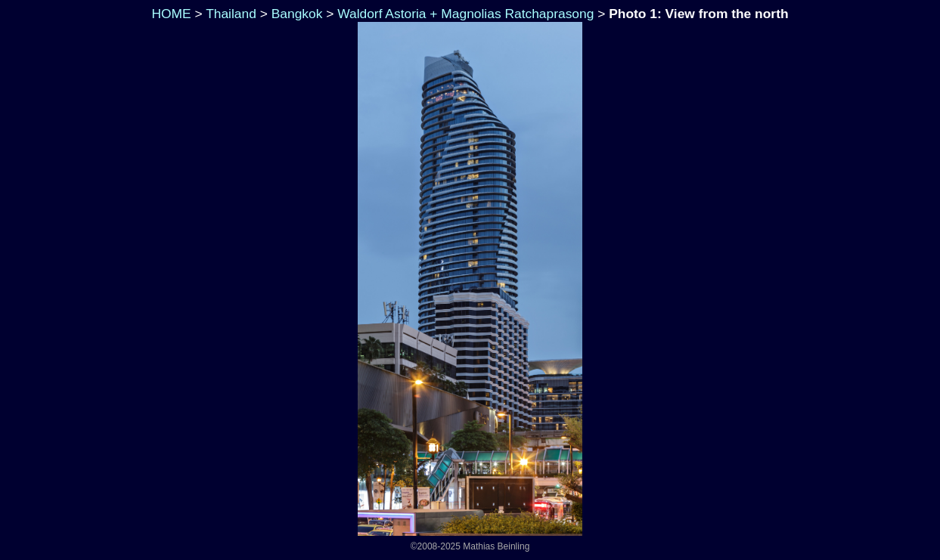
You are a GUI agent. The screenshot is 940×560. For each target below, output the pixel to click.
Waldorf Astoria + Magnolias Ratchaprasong (465, 14)
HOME (170, 14)
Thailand (231, 14)
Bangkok (297, 14)
